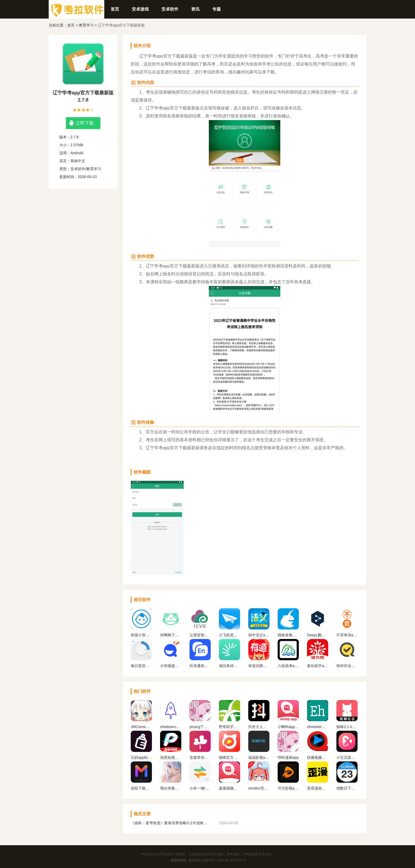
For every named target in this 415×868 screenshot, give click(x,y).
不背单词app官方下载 (347, 635)
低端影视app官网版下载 (259, 757)
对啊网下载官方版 (171, 635)
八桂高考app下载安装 (288, 666)
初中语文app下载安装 (259, 635)
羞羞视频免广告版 (229, 788)
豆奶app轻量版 (141, 757)
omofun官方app (259, 788)
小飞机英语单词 (229, 635)
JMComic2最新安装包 (141, 727)
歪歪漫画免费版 (318, 788)
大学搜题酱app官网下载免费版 (171, 666)
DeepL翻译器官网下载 (318, 635)
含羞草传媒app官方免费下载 (200, 757)
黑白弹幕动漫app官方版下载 (171, 788)
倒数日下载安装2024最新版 (347, 788)
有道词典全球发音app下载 (259, 666)
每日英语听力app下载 (141, 666)
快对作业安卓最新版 (347, 666)
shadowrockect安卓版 (171, 727)
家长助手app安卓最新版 (318, 666)
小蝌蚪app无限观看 (288, 727)
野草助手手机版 (229, 727)
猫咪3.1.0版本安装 (347, 727)
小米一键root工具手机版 (200, 788)
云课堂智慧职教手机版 (200, 635)
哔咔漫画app (288, 757)
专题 (216, 9)
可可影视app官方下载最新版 (288, 788)
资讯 (195, 9)
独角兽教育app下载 (288, 635)
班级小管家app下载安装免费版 (141, 635)
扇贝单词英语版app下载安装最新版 (229, 666)
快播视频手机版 (318, 757)
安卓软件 (170, 9)
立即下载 (81, 123)
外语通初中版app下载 (200, 666)
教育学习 (86, 25)
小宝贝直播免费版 (347, 757)
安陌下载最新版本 (141, 788)
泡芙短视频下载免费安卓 (171, 757)
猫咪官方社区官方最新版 (229, 757)
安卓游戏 (140, 9)
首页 (115, 9)
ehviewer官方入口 (318, 727)
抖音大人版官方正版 (259, 727)
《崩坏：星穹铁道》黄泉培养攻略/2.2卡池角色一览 (170, 823)
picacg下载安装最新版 (200, 727)
